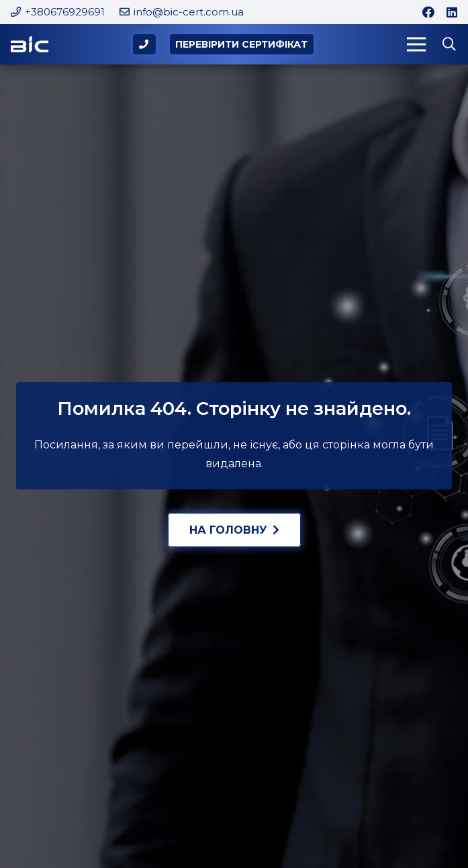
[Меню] (416, 44)
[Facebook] (428, 12)
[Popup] (145, 45)
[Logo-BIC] (30, 45)
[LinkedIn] (452, 12)
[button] (449, 45)
